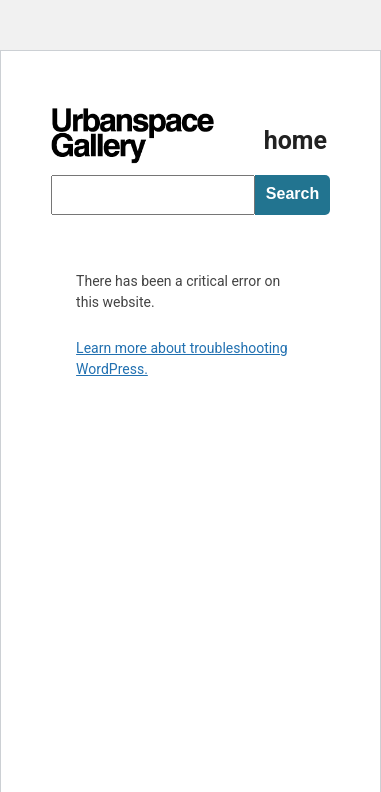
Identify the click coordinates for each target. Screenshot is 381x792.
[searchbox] (153, 195)
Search (292, 193)
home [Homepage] (295, 140)
